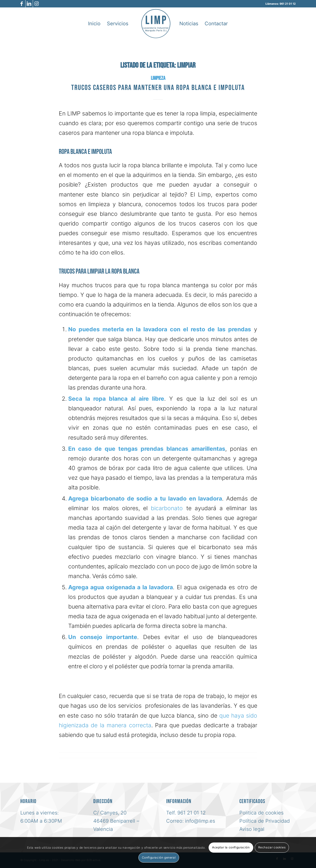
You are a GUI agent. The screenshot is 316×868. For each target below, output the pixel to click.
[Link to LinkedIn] (29, 4)
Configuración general (159, 857)
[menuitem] (94, 24)
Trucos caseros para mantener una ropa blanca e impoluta (158, 88)
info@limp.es (200, 821)
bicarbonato (167, 508)
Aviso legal (252, 829)
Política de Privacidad (265, 821)
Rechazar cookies (272, 847)
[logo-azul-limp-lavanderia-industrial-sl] (156, 24)
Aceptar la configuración (231, 847)
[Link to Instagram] (37, 4)
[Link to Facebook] (22, 4)
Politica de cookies (261, 813)
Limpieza (158, 78)
